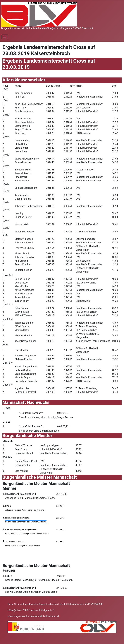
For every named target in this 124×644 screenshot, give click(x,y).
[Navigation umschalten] (5, 37)
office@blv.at (15, 610)
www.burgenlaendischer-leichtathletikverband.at (33, 616)
